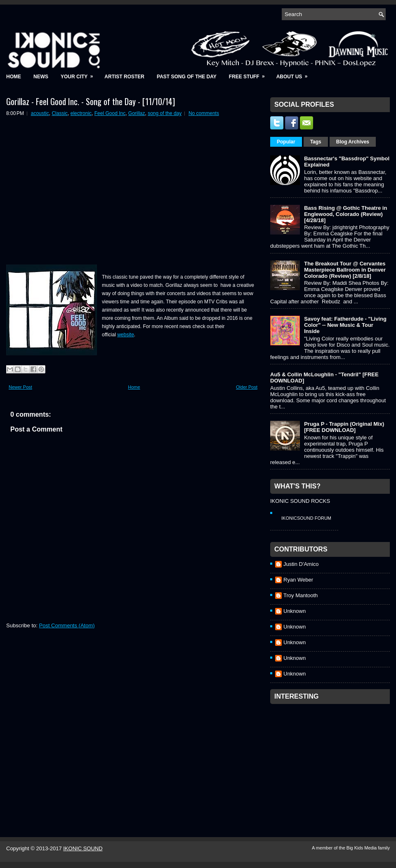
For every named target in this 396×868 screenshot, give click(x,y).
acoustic (40, 113)
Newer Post (20, 387)
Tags (316, 142)
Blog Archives (353, 142)
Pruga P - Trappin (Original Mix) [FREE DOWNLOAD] (344, 427)
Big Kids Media (362, 848)
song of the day (165, 113)
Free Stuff (250, 74)
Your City (79, 74)
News (41, 77)
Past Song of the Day (187, 77)
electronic (81, 113)
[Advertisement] (332, 760)
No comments (204, 113)
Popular (286, 142)
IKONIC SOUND (83, 848)
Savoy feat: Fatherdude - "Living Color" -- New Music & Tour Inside (345, 325)
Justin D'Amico (301, 564)
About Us (295, 74)
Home (14, 77)
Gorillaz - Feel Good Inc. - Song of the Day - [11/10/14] (91, 101)
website (126, 335)
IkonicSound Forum (306, 518)
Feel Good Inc (110, 113)
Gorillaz (137, 113)
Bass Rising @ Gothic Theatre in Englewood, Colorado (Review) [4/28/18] (345, 214)
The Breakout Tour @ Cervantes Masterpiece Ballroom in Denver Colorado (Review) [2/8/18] (345, 270)
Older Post (247, 387)
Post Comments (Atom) (67, 625)
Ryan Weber (298, 580)
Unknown (295, 611)
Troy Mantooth (301, 595)
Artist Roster (124, 77)
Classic (60, 113)
